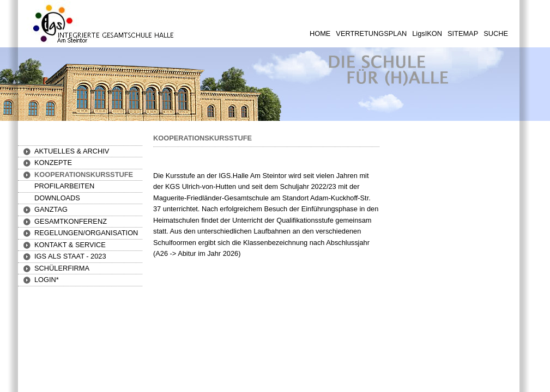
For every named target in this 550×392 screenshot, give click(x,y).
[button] (53, 163)
